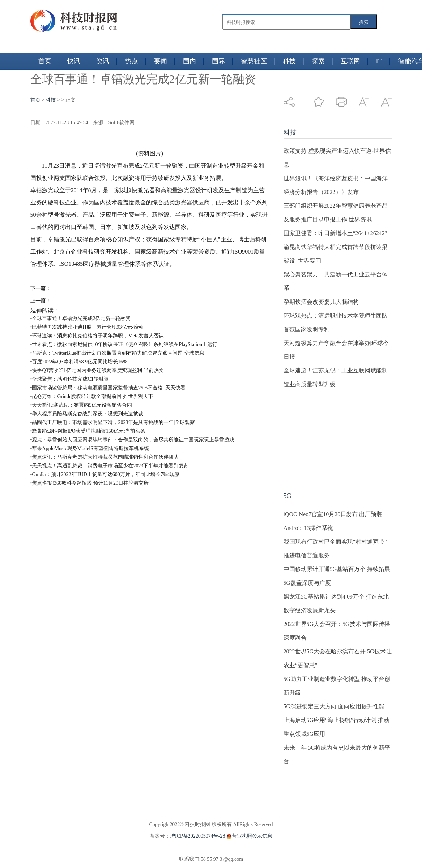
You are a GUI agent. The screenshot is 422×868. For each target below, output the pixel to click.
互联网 (350, 61)
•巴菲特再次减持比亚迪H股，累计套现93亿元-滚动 (87, 327)
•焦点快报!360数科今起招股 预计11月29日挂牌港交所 (90, 483)
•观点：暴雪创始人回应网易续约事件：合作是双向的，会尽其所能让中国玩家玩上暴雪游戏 (133, 440)
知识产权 (114, 276)
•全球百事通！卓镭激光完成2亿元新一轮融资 (81, 318)
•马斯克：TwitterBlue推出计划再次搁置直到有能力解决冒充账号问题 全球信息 (117, 353)
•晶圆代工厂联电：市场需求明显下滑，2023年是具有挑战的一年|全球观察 (113, 422)
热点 (132, 61)
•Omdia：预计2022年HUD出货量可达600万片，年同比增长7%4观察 (105, 474)
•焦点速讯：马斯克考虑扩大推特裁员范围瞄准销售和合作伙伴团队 (105, 457)
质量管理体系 (84, 276)
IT (379, 61)
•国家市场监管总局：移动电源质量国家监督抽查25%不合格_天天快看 (108, 388)
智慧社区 (254, 61)
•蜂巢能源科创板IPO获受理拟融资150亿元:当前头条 (88, 431)
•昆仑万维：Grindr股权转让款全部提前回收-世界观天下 (92, 396)
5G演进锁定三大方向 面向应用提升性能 (334, 706)
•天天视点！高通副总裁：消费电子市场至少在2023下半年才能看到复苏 (110, 466)
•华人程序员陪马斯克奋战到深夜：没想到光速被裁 (87, 414)
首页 (45, 61)
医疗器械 (139, 276)
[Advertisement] (338, 436)
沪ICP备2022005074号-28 (197, 836)
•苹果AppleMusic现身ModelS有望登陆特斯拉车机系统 (90, 448)
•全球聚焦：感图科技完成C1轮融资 (70, 379)
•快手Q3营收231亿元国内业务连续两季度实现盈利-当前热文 (97, 370)
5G (287, 496)
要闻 (161, 61)
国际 (218, 61)
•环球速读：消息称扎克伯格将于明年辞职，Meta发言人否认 (97, 336)
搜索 (364, 22)
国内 (189, 61)
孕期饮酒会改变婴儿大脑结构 (321, 302)
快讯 (74, 61)
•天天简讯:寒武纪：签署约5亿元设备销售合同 (81, 405)
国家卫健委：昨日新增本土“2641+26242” (335, 233)
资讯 (103, 61)
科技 (289, 61)
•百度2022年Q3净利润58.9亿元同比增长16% (79, 362)
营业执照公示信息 (249, 836)
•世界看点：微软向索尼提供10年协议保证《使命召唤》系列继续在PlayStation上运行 (124, 344)
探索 (318, 61)
